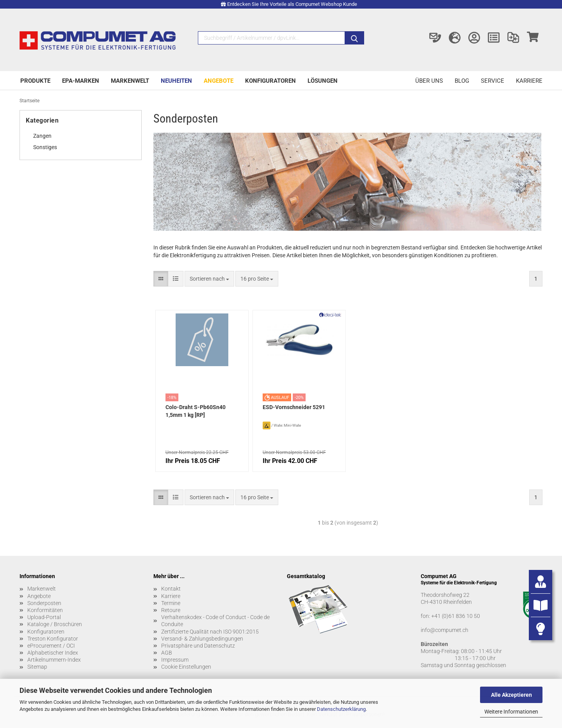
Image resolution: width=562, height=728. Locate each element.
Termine (171, 603)
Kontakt (171, 589)
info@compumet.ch (445, 630)
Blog (462, 81)
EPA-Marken (81, 81)
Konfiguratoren (270, 81)
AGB (167, 653)
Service (493, 81)
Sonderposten (44, 603)
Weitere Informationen (511, 712)
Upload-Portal (44, 617)
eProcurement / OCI (51, 646)
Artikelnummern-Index (54, 660)
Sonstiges (45, 147)
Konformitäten (45, 610)
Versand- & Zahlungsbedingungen (202, 639)
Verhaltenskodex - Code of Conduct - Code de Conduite (215, 621)
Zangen (42, 136)
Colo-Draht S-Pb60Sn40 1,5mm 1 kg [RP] (196, 411)
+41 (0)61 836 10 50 (456, 616)
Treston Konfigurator (53, 639)
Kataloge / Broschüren (55, 624)
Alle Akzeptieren (511, 695)
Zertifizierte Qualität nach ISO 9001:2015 (210, 632)
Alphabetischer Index (53, 653)
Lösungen (323, 81)
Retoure (171, 610)
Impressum (175, 660)
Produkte (35, 81)
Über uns (429, 81)
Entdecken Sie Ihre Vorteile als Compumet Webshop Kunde (292, 4)
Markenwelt (130, 81)
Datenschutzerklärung (341, 709)
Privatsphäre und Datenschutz (198, 646)
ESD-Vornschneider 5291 (294, 407)
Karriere (529, 81)
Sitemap (37, 667)
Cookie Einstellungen (186, 667)
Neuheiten (176, 81)
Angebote (219, 81)
